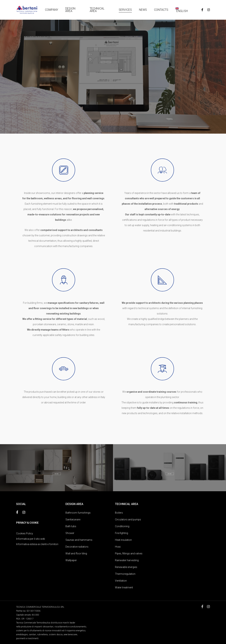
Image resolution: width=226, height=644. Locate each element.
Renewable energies (126, 567)
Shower (70, 533)
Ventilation (121, 581)
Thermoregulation (125, 574)
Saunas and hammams (79, 540)
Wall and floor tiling (76, 553)
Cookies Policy (25, 533)
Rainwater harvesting (127, 560)
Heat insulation (123, 540)
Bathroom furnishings (78, 513)
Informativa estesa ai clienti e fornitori (37, 544)
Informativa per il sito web (31, 539)
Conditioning (122, 526)
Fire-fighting (122, 533)
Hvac (118, 547)
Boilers (119, 513)
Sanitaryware (73, 519)
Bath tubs (71, 526)
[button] (57, 474)
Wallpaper (71, 560)
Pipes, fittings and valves (129, 553)
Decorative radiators (77, 547)
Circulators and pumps (128, 519)
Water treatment (124, 587)
